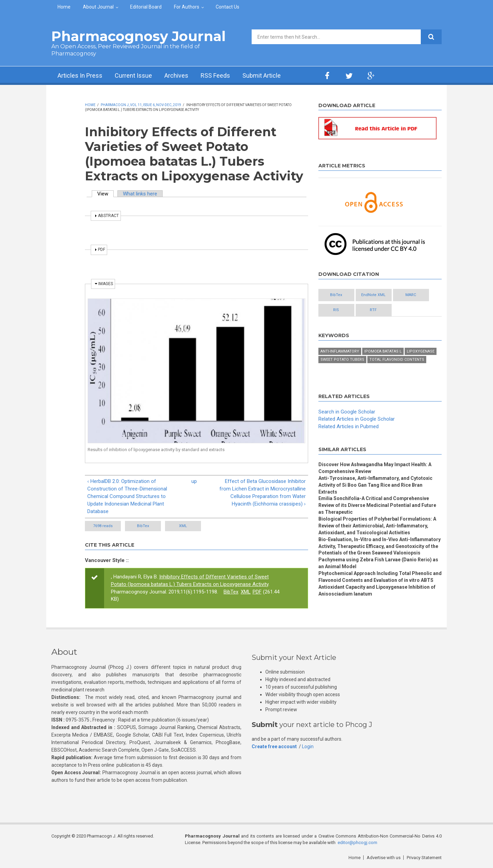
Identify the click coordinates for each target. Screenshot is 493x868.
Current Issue (133, 75)
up (194, 481)
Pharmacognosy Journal (138, 36)
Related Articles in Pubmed (349, 426)
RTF (373, 310)
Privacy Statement (424, 858)
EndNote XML (373, 295)
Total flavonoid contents (397, 360)
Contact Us (227, 7)
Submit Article (262, 75)
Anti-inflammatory (340, 351)
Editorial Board (146, 7)
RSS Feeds (215, 75)
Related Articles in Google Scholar (357, 419)
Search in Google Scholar (347, 412)
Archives (176, 75)
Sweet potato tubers (342, 360)
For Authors (187, 7)
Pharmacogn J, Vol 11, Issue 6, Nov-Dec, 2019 (141, 105)
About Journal (98, 7)
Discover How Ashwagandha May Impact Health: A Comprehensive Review (375, 468)
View (105, 194)
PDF (257, 592)
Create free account (274, 746)
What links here (140, 194)
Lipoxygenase (421, 351)
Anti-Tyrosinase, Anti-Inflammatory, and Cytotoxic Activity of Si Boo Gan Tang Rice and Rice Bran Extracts (375, 485)
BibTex (143, 526)
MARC (411, 295)
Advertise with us (384, 858)
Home (64, 7)
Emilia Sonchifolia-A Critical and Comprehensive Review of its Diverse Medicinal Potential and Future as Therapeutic (377, 505)
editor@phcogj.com (357, 843)
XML (183, 526)
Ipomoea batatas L (383, 351)
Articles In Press (80, 75)
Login (308, 746)
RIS (336, 310)
